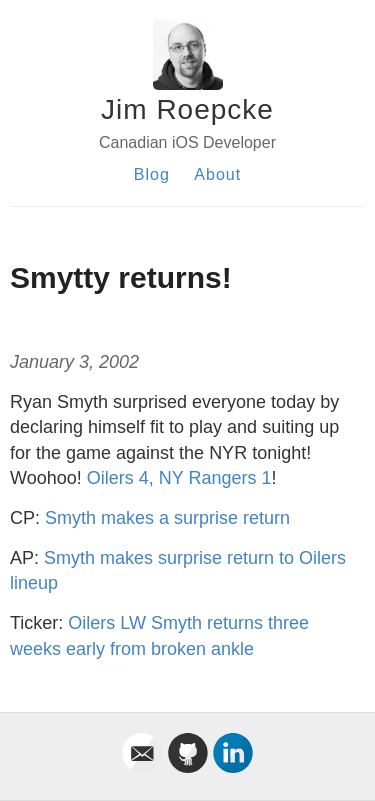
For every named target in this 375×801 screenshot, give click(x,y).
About (217, 174)
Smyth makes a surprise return (167, 518)
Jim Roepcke (187, 109)
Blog (152, 174)
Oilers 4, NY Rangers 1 (179, 478)
